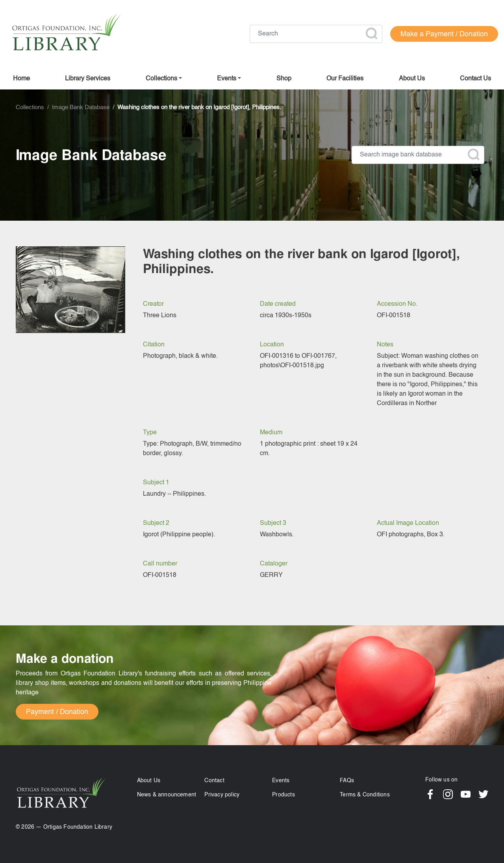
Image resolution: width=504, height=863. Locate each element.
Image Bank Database (81, 108)
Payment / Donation (57, 712)
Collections (161, 79)
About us (412, 79)
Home (21, 79)
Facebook (430, 794)
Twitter (483, 794)
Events (281, 781)
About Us (149, 781)
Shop (284, 79)
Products (283, 795)
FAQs (347, 781)
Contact (214, 781)
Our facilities (345, 79)
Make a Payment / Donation (444, 34)
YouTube (466, 794)
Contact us (475, 79)
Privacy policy (222, 795)
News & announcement (167, 795)
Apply (371, 33)
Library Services (88, 79)
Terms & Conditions (365, 795)
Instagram (448, 794)
